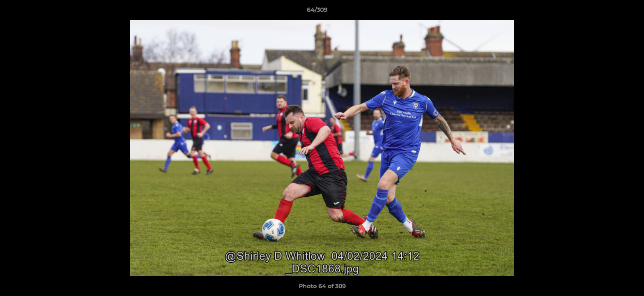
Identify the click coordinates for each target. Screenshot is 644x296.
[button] (609, 12)
